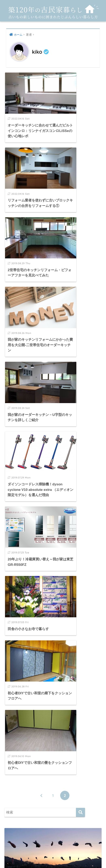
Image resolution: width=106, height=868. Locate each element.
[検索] (80, 423)
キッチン (18, 761)
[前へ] (41, 406)
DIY (14, 734)
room (15, 743)
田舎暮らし (20, 813)
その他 (16, 771)
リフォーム (20, 795)
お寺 (18, 779)
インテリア (20, 752)
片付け (16, 804)
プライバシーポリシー (53, 851)
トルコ (19, 787)
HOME (53, 842)
